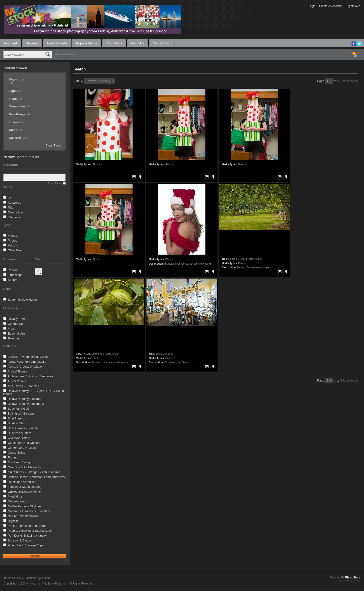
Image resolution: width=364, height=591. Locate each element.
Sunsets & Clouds (20, 540)
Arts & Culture (17, 381)
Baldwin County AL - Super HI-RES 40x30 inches (34, 392)
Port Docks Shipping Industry (27, 536)
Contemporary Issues (22, 448)
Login (312, 6)
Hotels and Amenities (22, 482)
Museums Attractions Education (29, 511)
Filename (14, 217)
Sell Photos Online (350, 581)
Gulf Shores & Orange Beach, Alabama (34, 472)
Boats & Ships (17, 423)
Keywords (15, 203)
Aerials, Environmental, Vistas (28, 357)
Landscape (15, 275)
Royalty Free (16, 319)
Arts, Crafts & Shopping (23, 386)
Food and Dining (19, 462)
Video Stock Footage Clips (26, 545)
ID (9, 198)
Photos (13, 241)
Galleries (32, 43)
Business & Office (20, 433)
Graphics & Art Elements (24, 467)
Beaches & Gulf (18, 409)
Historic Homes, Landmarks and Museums (36, 477)
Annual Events (17, 371)
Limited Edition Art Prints (24, 492)
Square (13, 280)
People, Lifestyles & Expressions (30, 531)
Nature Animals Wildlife (23, 516)
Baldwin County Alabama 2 (26, 404)
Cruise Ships (16, 453)
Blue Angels (16, 418)
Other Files (15, 250)
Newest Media (57, 43)
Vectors (13, 245)
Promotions (114, 43)
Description (15, 212)
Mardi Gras (15, 496)
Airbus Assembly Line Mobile (27, 362)
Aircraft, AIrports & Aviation (26, 367)
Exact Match (55, 183)
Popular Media (87, 43)
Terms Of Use (12, 578)
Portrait (13, 270)
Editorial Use (16, 334)
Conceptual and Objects (24, 443)
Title (10, 208)
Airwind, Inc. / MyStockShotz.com (47, 584)
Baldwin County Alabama (25, 399)
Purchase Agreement (38, 578)
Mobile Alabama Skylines (25, 506)
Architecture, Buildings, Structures (30, 376)
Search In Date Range (23, 300)
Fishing (13, 457)
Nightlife (13, 521)
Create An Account (331, 6)
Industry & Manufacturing (25, 487)
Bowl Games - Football (23, 428)
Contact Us (161, 43)
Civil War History (19, 438)
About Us (137, 43)
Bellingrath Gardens (21, 413)
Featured (10, 43)
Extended (14, 338)
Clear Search (54, 145)
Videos (13, 236)
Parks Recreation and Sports (27, 526)
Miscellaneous (17, 501)
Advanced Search (65, 54)
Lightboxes (354, 6)
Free (11, 329)
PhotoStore (353, 578)
